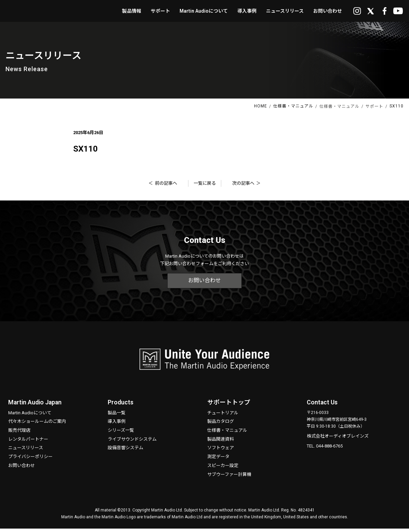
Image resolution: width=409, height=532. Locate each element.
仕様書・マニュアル (227, 434)
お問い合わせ (204, 283)
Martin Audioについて (30, 416)
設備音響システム (126, 451)
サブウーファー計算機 (229, 477)
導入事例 (117, 425)
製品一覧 (117, 416)
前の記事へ (166, 186)
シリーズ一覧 (121, 434)
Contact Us (322, 406)
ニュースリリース (26, 451)
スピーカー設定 (223, 469)
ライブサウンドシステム (132, 442)
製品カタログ (221, 425)
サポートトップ (229, 406)
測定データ (218, 460)
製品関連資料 (221, 442)
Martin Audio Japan (36, 406)
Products (121, 406)
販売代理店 (19, 434)
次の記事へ (243, 186)
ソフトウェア (221, 451)
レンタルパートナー (28, 442)
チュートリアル (223, 416)
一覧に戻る (205, 186)
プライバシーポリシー (30, 460)
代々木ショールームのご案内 (37, 425)
